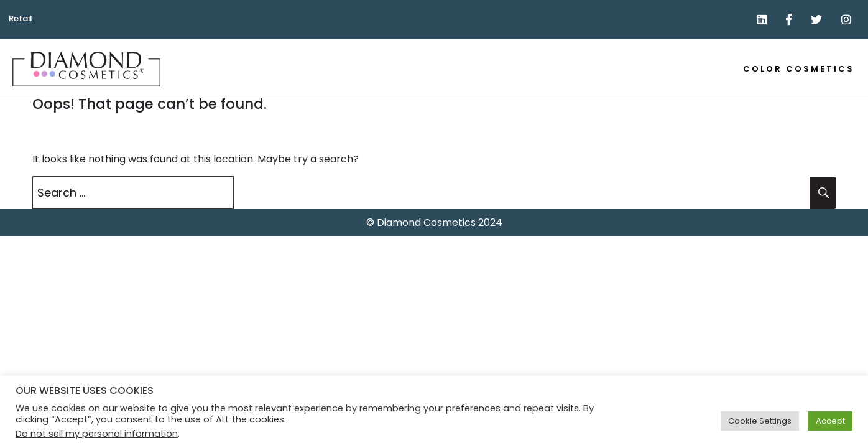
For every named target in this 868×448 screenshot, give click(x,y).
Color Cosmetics (799, 69)
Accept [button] (830, 421)
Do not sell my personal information (97, 434)
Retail (21, 18)
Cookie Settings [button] (760, 421)
